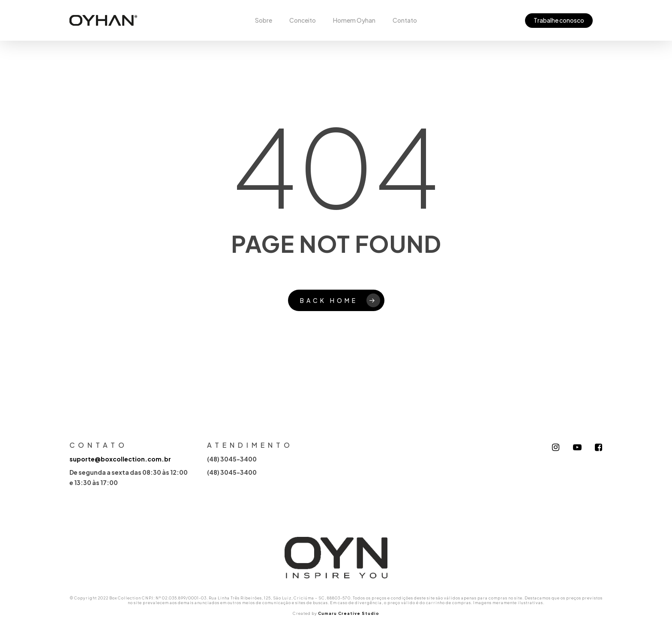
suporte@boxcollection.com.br (120, 459)
